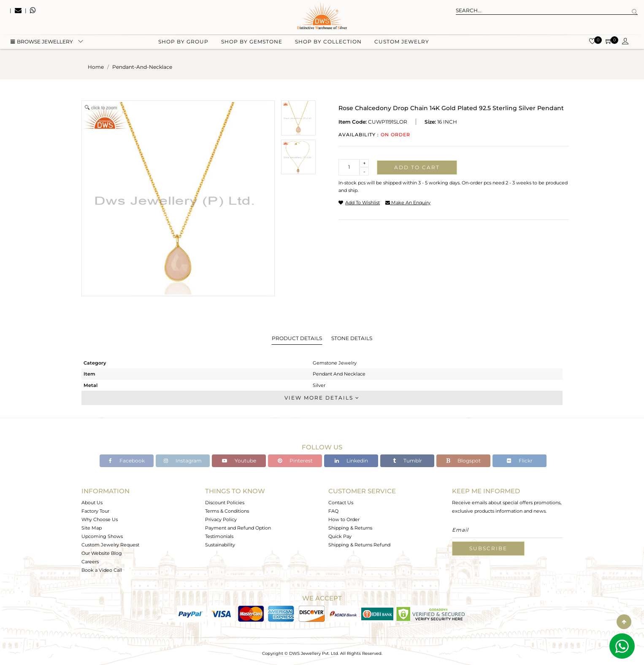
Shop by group (183, 42)
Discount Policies (225, 503)
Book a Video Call (102, 570)
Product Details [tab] (297, 338)
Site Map (92, 528)
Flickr (520, 461)
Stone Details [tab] (352, 338)
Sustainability (220, 545)
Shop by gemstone (252, 42)
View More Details (322, 398)
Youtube (239, 461)
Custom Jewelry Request (110, 545)
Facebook (127, 461)
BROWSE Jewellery (42, 42)
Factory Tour (95, 511)
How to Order (344, 519)
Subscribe (488, 548)
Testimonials (219, 536)
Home (96, 67)
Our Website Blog (102, 553)
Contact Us (341, 503)
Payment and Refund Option (238, 528)
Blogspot (463, 461)
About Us (92, 503)
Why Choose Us (100, 519)
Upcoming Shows (102, 536)
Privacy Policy (221, 519)
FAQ (333, 511)
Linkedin (351, 461)
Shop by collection (328, 42)
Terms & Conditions (227, 511)
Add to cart (417, 167)
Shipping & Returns (350, 528)
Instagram (183, 461)
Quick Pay (340, 536)
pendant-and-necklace (142, 67)
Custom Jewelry (402, 42)
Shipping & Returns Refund (359, 545)
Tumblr (407, 461)
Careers (90, 562)
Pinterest (295, 461)
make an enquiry (408, 203)
